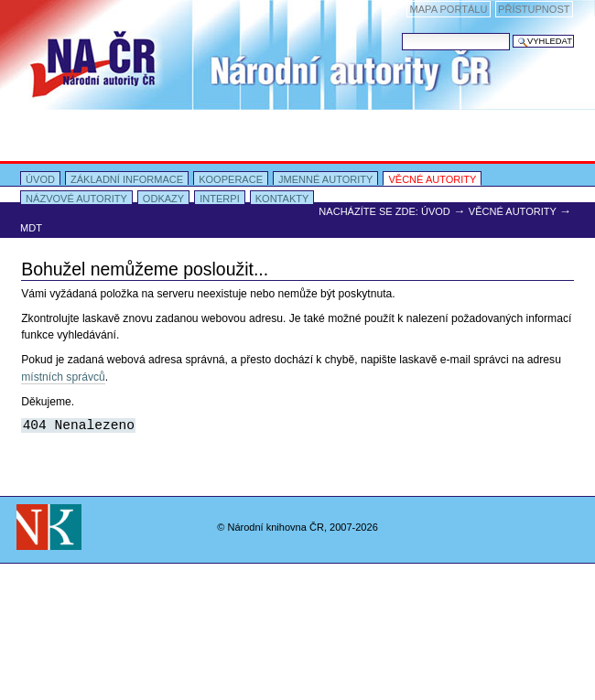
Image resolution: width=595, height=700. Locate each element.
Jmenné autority (325, 179)
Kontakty (282, 199)
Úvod (40, 179)
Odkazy (163, 199)
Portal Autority (297, 106)
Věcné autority (432, 179)
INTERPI (220, 199)
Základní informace (127, 179)
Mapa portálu (449, 9)
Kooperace (231, 179)
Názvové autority (76, 199)
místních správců (63, 377)
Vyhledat (401, 32)
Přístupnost (534, 9)
